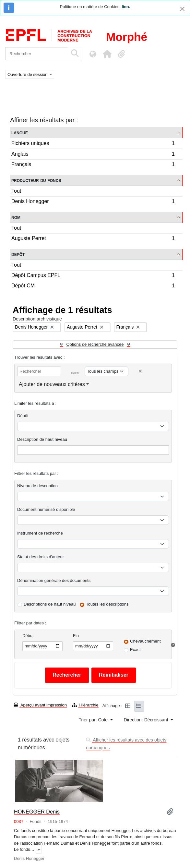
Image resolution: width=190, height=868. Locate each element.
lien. (126, 7)
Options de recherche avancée (95, 344)
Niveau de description (37, 486)
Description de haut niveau (42, 439)
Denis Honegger (93, 202)
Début (28, 636)
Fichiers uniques (93, 144)
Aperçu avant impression (40, 705)
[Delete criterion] (140, 371)
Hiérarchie (85, 705)
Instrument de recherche (40, 533)
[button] (107, 54)
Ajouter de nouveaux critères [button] (52, 384)
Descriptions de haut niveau (50, 604)
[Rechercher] (36, 54)
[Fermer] (182, 9)
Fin (76, 636)
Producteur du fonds (36, 180)
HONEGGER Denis (37, 812)
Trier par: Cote (94, 720)
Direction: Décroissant (147, 720)
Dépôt (23, 416)
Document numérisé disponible (46, 509)
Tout (16, 191)
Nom (16, 217)
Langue (20, 133)
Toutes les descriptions (107, 604)
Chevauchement (145, 641)
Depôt (18, 254)
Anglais (93, 155)
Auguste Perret (93, 239)
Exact (135, 650)
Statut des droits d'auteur (41, 557)
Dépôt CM (93, 286)
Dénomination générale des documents (54, 580)
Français (93, 165)
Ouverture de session (28, 74)
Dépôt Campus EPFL (93, 276)
